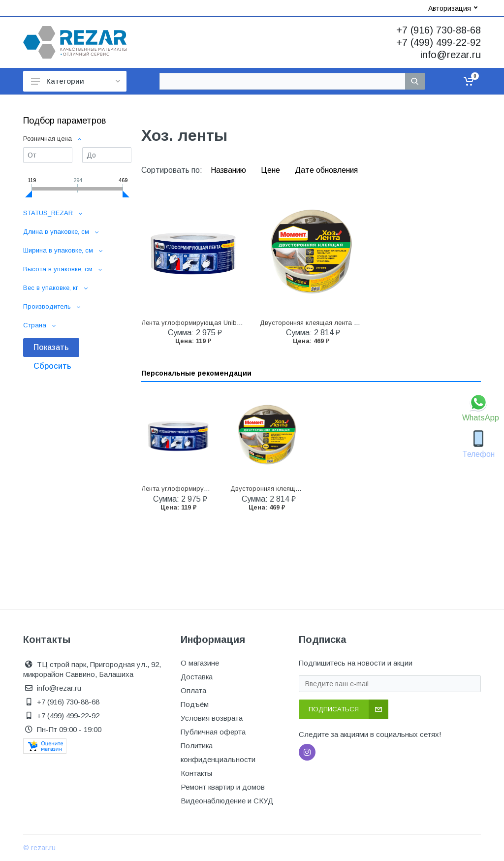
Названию (229, 170)
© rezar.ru (39, 848)
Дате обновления (326, 170)
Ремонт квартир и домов (223, 787)
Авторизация (453, 8)
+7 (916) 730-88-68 (439, 30)
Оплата (193, 690)
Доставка (197, 677)
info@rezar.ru (451, 55)
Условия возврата (212, 718)
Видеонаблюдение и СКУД (227, 801)
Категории (76, 81)
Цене (271, 170)
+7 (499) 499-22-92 (439, 42)
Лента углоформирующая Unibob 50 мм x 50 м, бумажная (231, 323)
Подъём (195, 704)
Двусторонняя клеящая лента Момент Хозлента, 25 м (343, 323)
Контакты (196, 773)
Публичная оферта (213, 732)
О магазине (200, 663)
